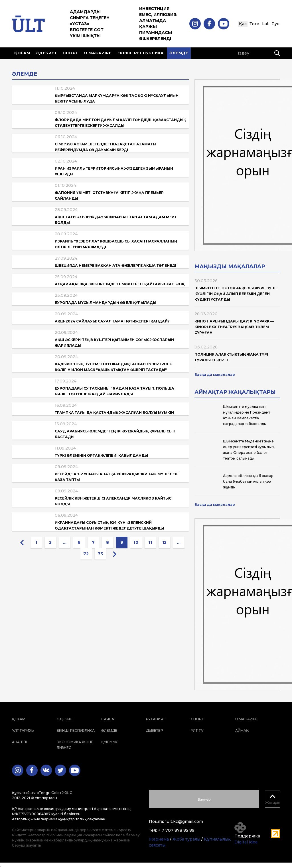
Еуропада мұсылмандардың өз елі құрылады (106, 303)
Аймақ (242, 730)
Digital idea (246, 842)
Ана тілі (19, 742)
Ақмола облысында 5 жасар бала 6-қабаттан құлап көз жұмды (248, 481)
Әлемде (179, 53)
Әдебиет (46, 53)
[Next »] (115, 554)
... (65, 542)
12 (165, 542)
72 (86, 554)
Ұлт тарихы (23, 730)
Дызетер (154, 730)
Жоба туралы (186, 839)
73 (100, 554)
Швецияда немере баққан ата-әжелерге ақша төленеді (115, 265)
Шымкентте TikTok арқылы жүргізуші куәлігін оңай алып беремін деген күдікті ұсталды (236, 294)
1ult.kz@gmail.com (184, 821)
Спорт (71, 53)
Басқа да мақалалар (215, 375)
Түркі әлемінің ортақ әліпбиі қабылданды (101, 455)
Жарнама (159, 839)
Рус (275, 24)
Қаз (243, 24)
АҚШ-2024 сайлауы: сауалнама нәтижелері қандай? (112, 321)
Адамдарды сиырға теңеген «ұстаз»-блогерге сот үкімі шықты (90, 24)
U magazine (98, 53)
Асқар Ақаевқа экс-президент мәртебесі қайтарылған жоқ (120, 284)
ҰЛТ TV (197, 730)
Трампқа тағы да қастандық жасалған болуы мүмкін (114, 413)
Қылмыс (110, 742)
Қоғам (22, 53)
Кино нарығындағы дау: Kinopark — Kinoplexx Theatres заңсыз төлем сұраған (234, 327)
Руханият (156, 719)
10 (136, 542)
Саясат (109, 719)
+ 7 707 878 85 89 (176, 830)
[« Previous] (22, 542)
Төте (254, 24)
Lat (265, 24)
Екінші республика (141, 53)
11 (150, 542)
